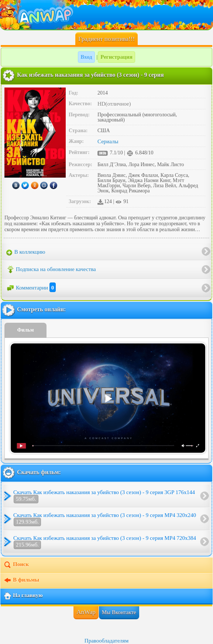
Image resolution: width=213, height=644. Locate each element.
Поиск (16, 565)
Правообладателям (106, 641)
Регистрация (116, 57)
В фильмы (21, 580)
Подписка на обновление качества (51, 270)
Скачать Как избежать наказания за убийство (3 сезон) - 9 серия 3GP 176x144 (104, 496)
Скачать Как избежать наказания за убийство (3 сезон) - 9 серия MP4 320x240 (105, 519)
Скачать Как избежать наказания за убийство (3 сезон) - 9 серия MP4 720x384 (105, 542)
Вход (86, 57)
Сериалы (108, 141)
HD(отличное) (114, 104)
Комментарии (31, 288)
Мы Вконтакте (119, 612)
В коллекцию (26, 252)
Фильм (26, 330)
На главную (23, 596)
